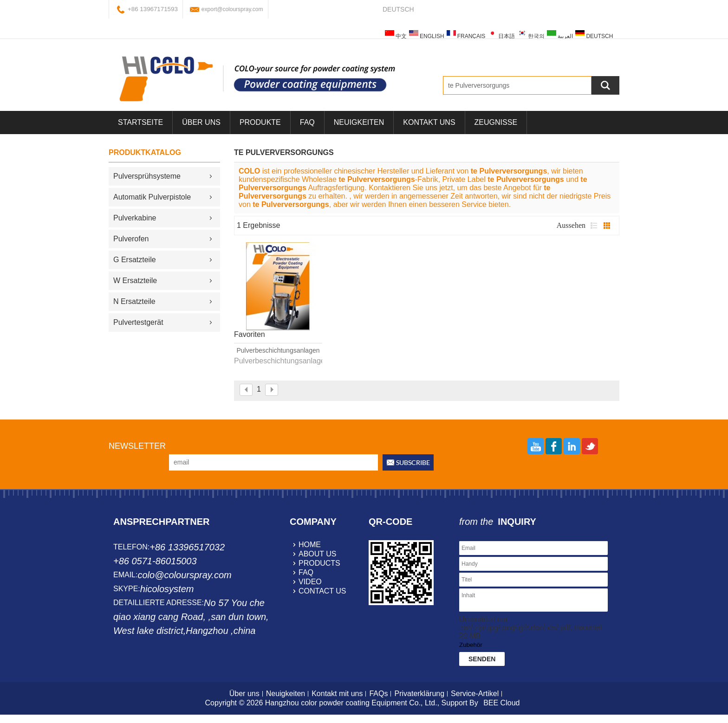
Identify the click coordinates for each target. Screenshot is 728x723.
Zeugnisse (496, 122)
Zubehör (471, 645)
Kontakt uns (429, 122)
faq (306, 572)
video (310, 582)
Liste (594, 226)
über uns (201, 122)
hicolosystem (167, 589)
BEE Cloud (501, 703)
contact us (322, 591)
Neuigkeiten (359, 122)
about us (318, 554)
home (310, 545)
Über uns (244, 694)
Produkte (260, 122)
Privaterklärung (419, 694)
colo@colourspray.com (184, 575)
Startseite (140, 122)
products (319, 563)
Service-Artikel (475, 694)
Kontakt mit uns (337, 694)
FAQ (307, 122)
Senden (482, 659)
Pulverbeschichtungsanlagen (278, 350)
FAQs (378, 694)
